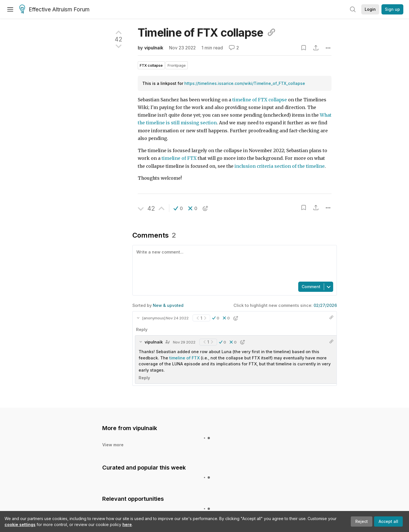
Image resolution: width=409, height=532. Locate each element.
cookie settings (20, 524)
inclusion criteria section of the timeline (280, 166)
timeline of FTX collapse (260, 100)
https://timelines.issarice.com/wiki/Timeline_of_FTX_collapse (245, 83)
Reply (142, 329)
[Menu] (10, 9)
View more (113, 445)
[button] (178, 208)
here (127, 524)
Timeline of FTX (207, 33)
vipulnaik (154, 48)
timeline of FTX (179, 158)
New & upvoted (168, 305)
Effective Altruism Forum (54, 10)
